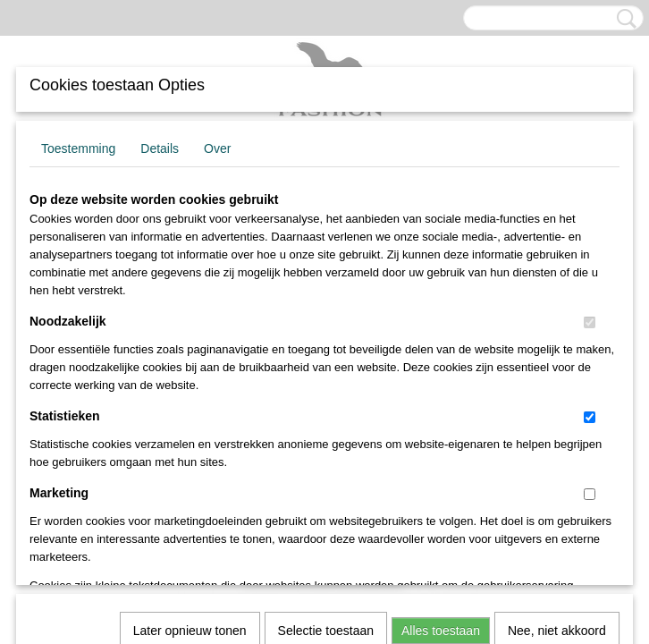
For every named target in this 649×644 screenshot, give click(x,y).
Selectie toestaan (326, 386)
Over (217, 148)
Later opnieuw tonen (190, 386)
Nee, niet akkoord (557, 386)
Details (160, 148)
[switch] (590, 322)
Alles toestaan (441, 386)
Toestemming (78, 148)
